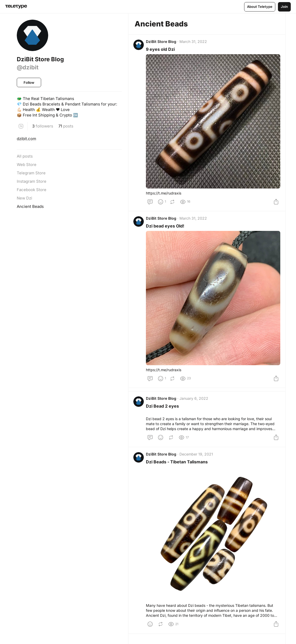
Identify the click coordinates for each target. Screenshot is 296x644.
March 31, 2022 (194, 43)
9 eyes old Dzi (162, 51)
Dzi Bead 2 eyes (164, 407)
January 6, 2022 (195, 400)
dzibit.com (26, 139)
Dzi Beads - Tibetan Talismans (178, 465)
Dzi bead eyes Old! (166, 227)
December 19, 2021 (198, 458)
